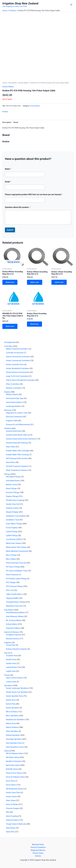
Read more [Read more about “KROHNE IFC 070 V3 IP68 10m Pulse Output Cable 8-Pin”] (10, 326)
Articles (38, 856)
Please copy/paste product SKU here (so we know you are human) (34, 194)
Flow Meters (13, 83)
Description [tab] (7, 122)
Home (5, 83)
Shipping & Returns (38, 850)
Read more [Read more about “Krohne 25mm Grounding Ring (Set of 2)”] (34, 324)
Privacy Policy (38, 853)
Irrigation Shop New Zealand (20, 3)
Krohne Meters (24, 83)
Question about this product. (18, 207)
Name (8, 169)
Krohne (5, 112)
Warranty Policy (38, 844)
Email (8, 182)
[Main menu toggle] (71, 5)
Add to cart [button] (35, 282)
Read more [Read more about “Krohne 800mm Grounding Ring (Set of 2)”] (10, 282)
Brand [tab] (16, 122)
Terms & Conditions (38, 847)
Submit (10, 230)
